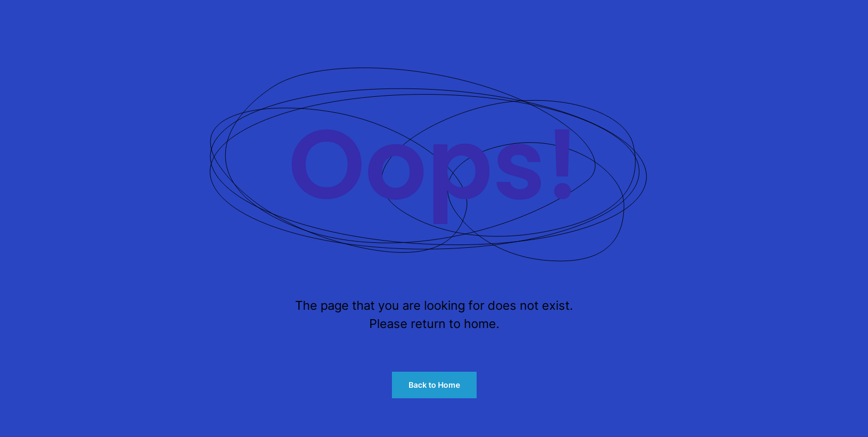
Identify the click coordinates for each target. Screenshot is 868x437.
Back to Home (434, 385)
